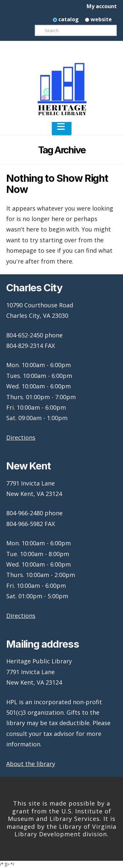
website (98, 19)
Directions (21, 437)
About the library (31, 764)
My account (102, 6)
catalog (66, 19)
